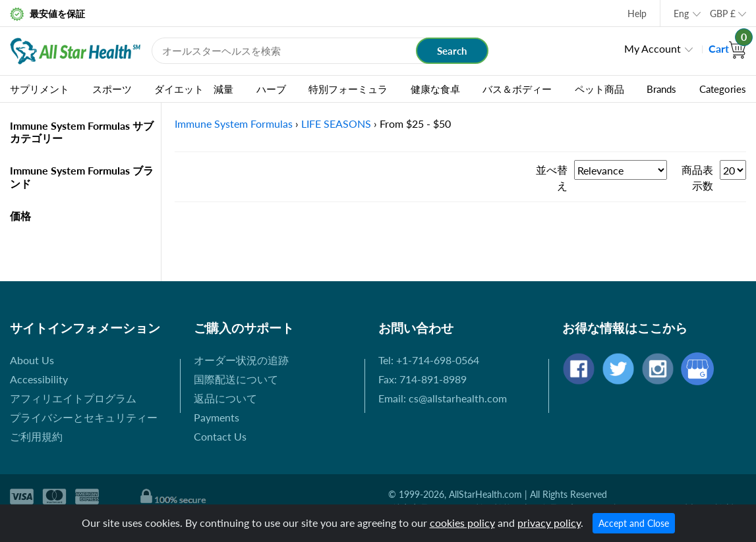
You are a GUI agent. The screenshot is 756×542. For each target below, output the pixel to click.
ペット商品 (599, 89)
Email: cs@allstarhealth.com (443, 398)
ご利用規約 (36, 436)
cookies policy (462, 523)
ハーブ (271, 89)
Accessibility (39, 379)
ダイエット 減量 (194, 89)
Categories (723, 89)
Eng (681, 14)
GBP (723, 14)
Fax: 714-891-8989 (422, 379)
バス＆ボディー (517, 89)
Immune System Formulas (234, 123)
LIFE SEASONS (336, 123)
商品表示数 (697, 177)
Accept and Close (634, 523)
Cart (727, 48)
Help (637, 14)
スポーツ (112, 89)
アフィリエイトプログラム (73, 398)
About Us (32, 360)
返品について (225, 398)
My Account (653, 48)
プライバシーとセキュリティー (84, 417)
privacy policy (549, 523)
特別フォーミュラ (348, 89)
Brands (661, 89)
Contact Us (220, 436)
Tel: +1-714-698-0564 (429, 360)
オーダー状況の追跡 (241, 360)
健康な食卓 (435, 89)
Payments (217, 417)
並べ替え (552, 177)
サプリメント (40, 89)
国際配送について (236, 379)
